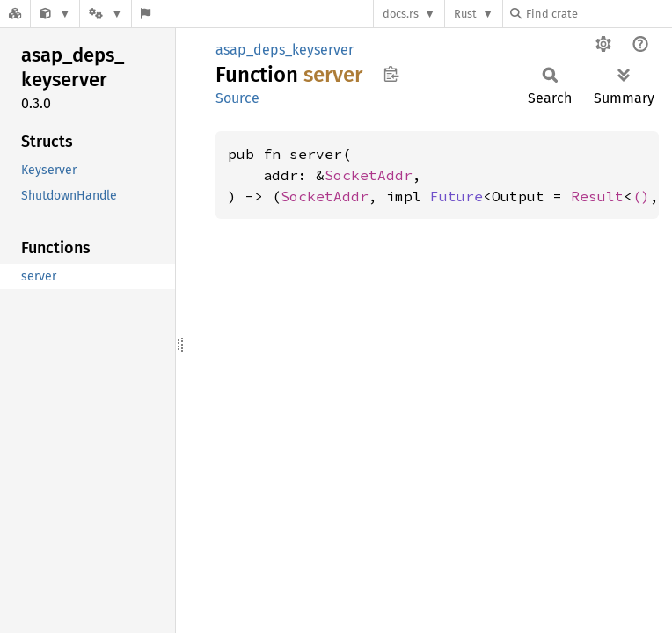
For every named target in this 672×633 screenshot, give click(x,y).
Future (457, 196)
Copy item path (391, 74)
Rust (465, 14)
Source (237, 98)
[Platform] (106, 14)
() (641, 196)
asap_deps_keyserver (285, 50)
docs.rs (401, 14)
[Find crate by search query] (598, 14)
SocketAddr (369, 175)
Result (597, 196)
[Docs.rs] (15, 14)
